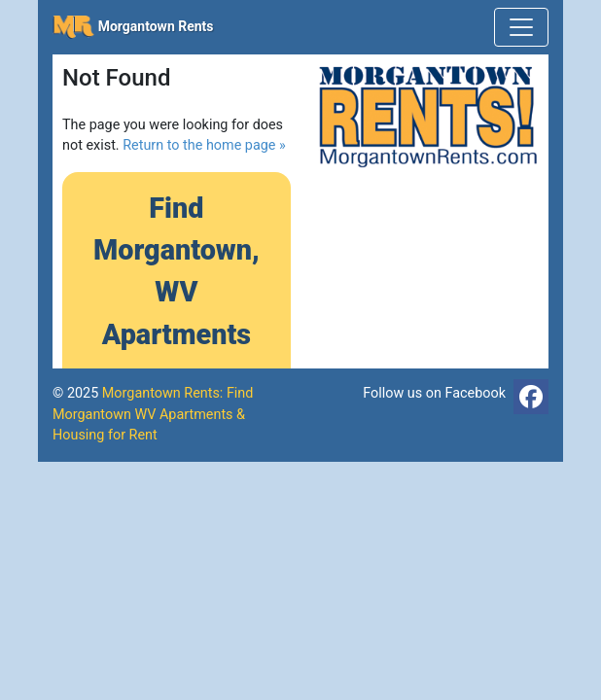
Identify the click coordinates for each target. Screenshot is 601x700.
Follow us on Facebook (434, 393)
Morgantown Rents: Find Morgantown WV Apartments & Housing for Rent (153, 414)
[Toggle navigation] (521, 27)
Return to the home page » (204, 145)
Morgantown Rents (133, 27)
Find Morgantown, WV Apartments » (177, 292)
